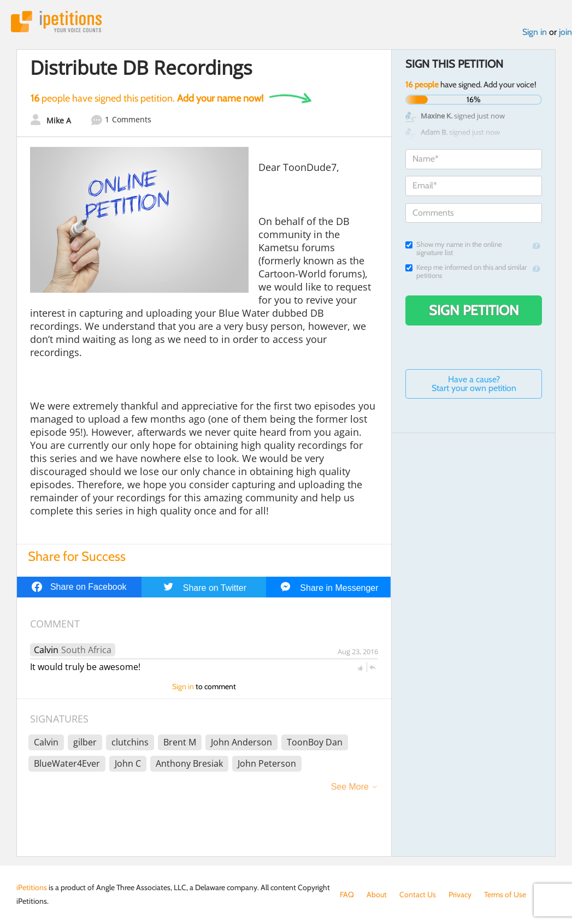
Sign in (535, 32)
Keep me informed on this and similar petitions (466, 271)
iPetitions (56, 22)
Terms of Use (505, 895)
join (565, 32)
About (377, 895)
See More (350, 787)
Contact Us (418, 895)
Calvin (46, 650)
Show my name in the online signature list (454, 248)
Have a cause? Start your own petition (474, 384)
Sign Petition (474, 310)
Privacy (460, 895)
